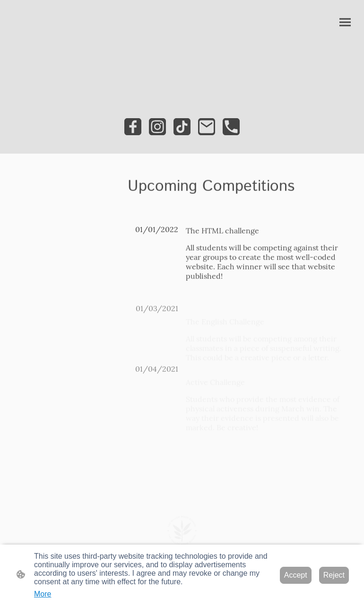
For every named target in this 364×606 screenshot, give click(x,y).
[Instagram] (157, 127)
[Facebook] (133, 127)
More (43, 594)
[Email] (207, 127)
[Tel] (231, 127)
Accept (296, 575)
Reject (334, 575)
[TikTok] (182, 127)
